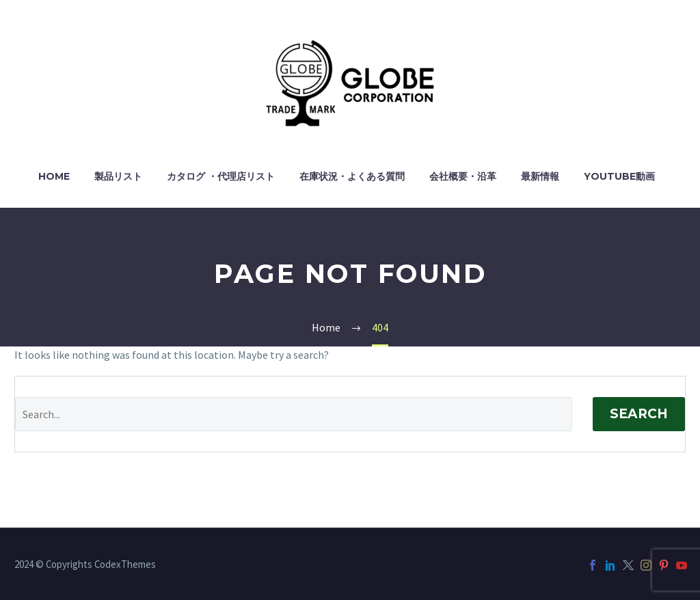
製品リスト (118, 176)
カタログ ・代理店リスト (221, 176)
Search (639, 414)
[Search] (294, 414)
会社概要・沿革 (463, 176)
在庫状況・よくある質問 (352, 176)
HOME (54, 176)
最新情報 (540, 176)
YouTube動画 (619, 176)
